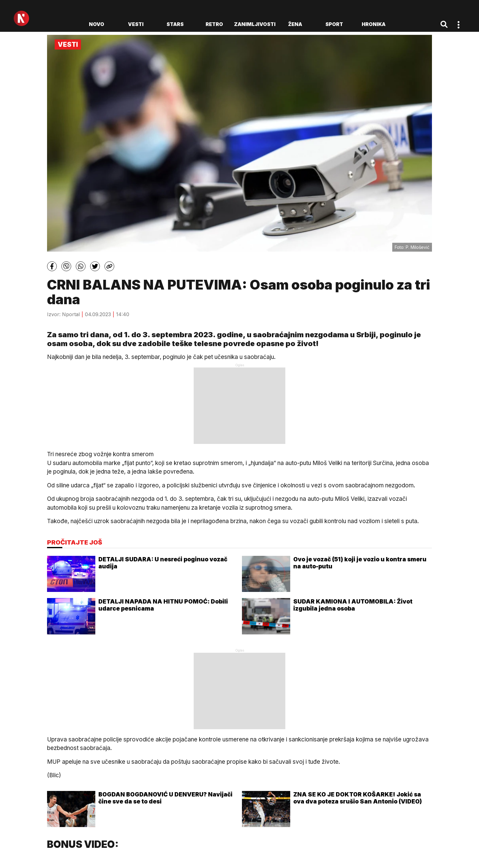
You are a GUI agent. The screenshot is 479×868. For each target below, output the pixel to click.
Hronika (374, 24)
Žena (295, 24)
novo (97, 24)
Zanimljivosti (255, 24)
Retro (214, 24)
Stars (175, 24)
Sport (334, 24)
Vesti (136, 24)
